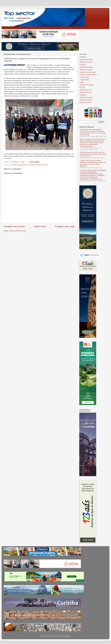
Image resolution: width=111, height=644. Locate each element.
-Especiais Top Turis (86, 90)
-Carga (81, 82)
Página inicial (40, 226)
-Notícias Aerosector (86, 70)
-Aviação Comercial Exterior (88, 75)
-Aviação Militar (84, 80)
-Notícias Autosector (86, 100)
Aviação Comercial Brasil (20, 165)
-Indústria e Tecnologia (86, 85)
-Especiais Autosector (86, 97)
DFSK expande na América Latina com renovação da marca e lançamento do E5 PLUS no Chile (93, 154)
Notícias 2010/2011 (85, 103)
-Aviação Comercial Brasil (87, 72)
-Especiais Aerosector (86, 67)
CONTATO (83, 57)
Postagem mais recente (14, 226)
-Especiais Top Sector (86, 60)
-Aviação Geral (84, 77)
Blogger (68, 636)
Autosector (83, 95)
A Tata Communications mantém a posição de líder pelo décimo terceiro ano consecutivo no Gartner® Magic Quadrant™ (93, 163)
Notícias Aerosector (42, 165)
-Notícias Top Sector (86, 62)
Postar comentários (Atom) (18, 231)
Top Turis (82, 87)
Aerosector (83, 65)
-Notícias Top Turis (85, 92)
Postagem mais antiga (65, 226)
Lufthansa (32, 165)
